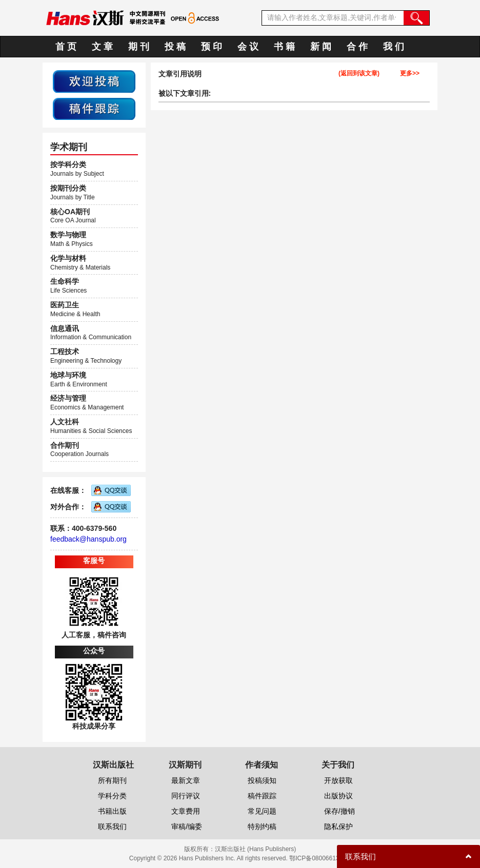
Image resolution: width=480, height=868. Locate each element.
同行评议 (186, 796)
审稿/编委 (187, 826)
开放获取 (338, 780)
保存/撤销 (339, 811)
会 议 (248, 47)
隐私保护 (338, 826)
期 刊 (139, 47)
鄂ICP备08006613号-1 (320, 858)
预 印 (212, 47)
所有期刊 (112, 780)
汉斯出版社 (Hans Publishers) (256, 849)
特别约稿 (262, 826)
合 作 (357, 47)
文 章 (102, 47)
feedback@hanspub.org (88, 539)
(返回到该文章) (359, 74)
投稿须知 (262, 780)
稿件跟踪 (262, 796)
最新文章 (186, 780)
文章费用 (186, 811)
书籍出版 (112, 811)
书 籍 (284, 47)
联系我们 (112, 826)
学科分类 (112, 796)
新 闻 (321, 47)
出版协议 (338, 796)
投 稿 (175, 47)
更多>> (410, 74)
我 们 (394, 47)
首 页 (66, 47)
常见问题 (262, 811)
